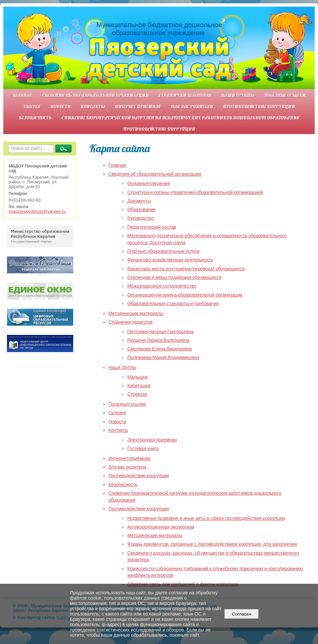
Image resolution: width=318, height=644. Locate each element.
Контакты (93, 106)
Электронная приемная (152, 440)
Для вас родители (192, 106)
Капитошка (139, 386)
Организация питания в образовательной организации (185, 295)
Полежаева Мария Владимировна (163, 358)
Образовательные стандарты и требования (173, 304)
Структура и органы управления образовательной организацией (195, 192)
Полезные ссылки (285, 95)
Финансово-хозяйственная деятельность (170, 260)
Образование (141, 210)
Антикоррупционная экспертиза (160, 527)
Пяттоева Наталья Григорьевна (160, 332)
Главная (22, 95)
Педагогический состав (152, 227)
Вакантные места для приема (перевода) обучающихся (186, 269)
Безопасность (35, 118)
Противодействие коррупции (259, 106)
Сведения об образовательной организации (95, 95)
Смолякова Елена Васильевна (159, 349)
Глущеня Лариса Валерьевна (158, 340)
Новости (60, 106)
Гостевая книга (143, 449)
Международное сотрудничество (162, 286)
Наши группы (238, 95)
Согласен (242, 614)
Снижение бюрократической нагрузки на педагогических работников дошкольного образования (181, 118)
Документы (139, 201)
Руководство (140, 218)
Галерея (32, 106)
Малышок (137, 377)
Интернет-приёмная (138, 106)
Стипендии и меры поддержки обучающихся (174, 277)
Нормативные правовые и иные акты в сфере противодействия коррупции (206, 518)
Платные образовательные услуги (163, 251)
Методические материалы (136, 314)
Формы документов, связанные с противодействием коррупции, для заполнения (212, 544)
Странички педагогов (185, 95)
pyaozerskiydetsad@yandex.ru (37, 211)
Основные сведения (149, 184)
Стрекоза (137, 394)
